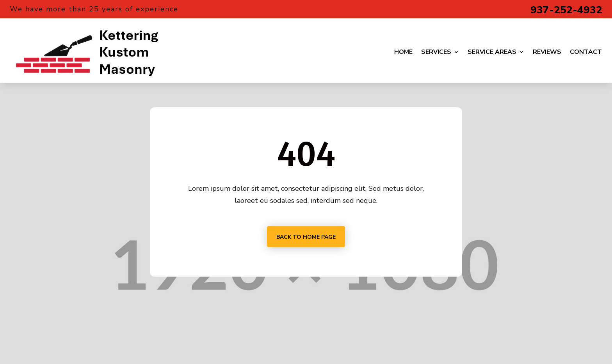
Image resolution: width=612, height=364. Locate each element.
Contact (586, 52)
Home (403, 52)
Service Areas (492, 52)
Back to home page (306, 237)
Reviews (547, 52)
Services (436, 52)
